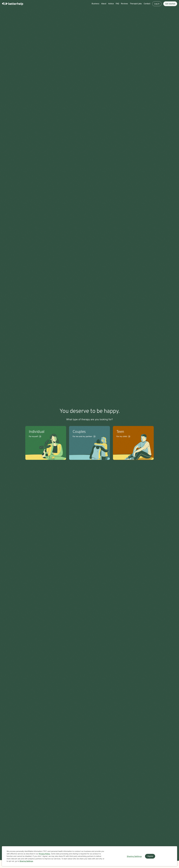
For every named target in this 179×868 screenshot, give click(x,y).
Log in (157, 4)
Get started (170, 4)
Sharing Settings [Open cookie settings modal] (134, 856)
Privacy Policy (45, 854)
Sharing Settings (26, 861)
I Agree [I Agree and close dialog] (150, 856)
